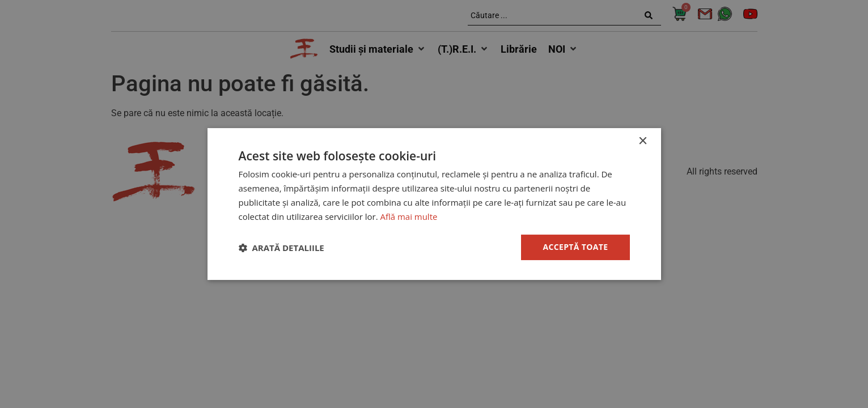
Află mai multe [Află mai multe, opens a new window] (409, 216)
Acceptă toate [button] (575, 247)
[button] (281, 248)
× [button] (643, 141)
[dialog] (434, 204)
